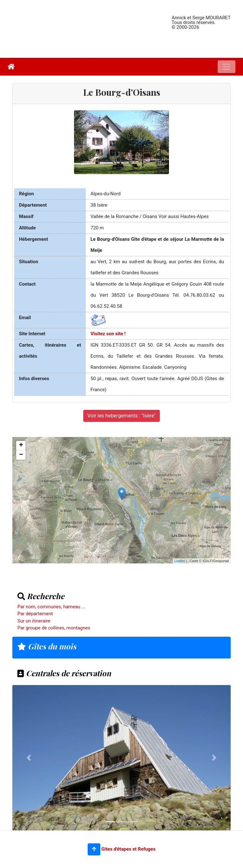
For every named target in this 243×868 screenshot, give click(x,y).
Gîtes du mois (47, 646)
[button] (94, 849)
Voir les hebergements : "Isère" (121, 416)
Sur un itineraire (34, 621)
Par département (35, 614)
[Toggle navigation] (227, 67)
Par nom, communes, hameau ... (51, 607)
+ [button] (21, 446)
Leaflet (180, 561)
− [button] (21, 455)
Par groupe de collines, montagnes (54, 628)
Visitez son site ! (108, 334)
